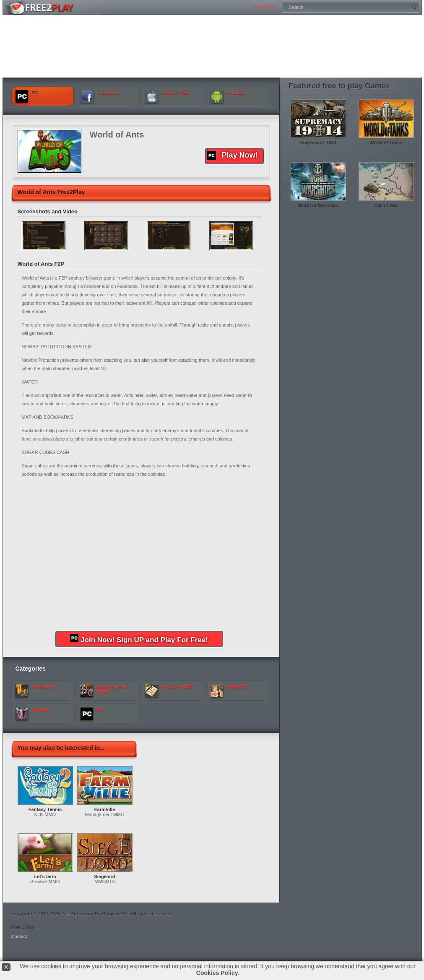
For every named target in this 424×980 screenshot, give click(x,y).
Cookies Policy (217, 973)
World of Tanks (386, 143)
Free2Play (265, 7)
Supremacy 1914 (318, 143)
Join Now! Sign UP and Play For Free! (139, 639)
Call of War (386, 205)
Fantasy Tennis (45, 809)
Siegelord (104, 876)
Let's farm (45, 876)
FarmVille (105, 809)
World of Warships (318, 205)
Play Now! (232, 156)
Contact (19, 936)
